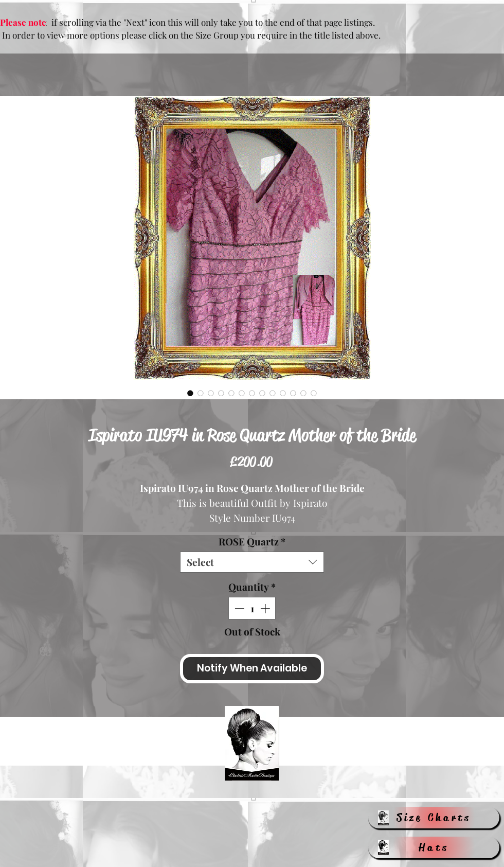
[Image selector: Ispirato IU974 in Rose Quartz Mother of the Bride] (190, 393)
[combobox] (252, 562)
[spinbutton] (252, 608)
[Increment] (266, 608)
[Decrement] (238, 608)
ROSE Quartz (252, 542)
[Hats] (434, 847)
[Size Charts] (434, 818)
